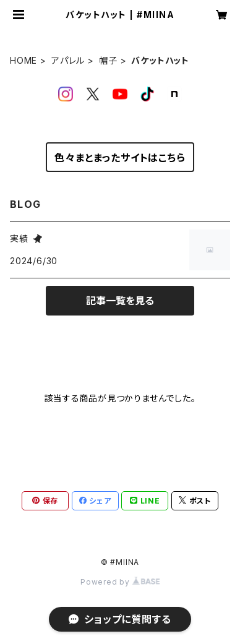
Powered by (120, 582)
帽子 (108, 60)
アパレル (68, 60)
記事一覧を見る (120, 301)
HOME (24, 60)
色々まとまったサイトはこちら (120, 158)
